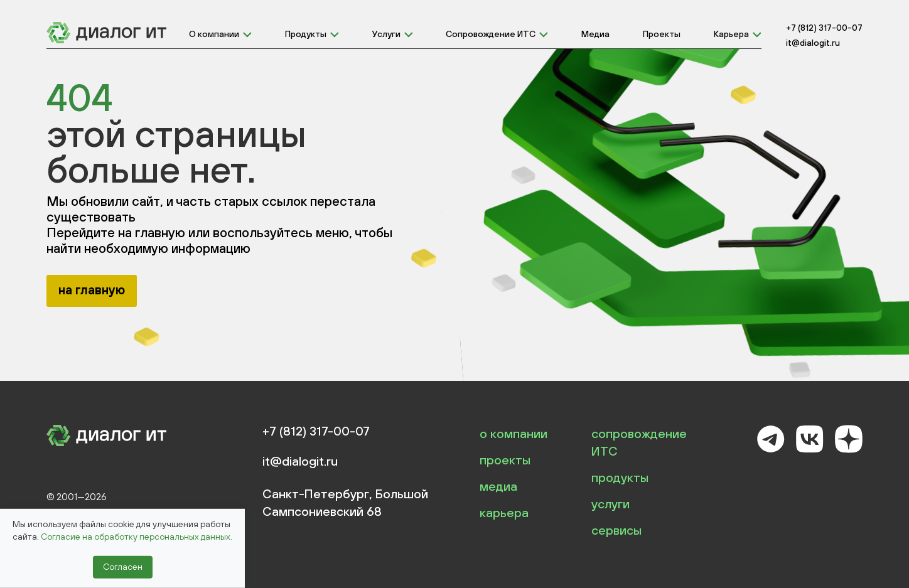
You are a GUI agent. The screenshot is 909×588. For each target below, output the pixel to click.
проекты (505, 460)
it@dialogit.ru (813, 43)
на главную (92, 290)
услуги (610, 504)
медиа (498, 486)
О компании (214, 34)
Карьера (731, 34)
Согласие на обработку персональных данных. (137, 537)
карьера (504, 512)
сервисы (616, 530)
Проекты (662, 34)
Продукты (306, 34)
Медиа (595, 34)
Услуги (386, 34)
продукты (620, 477)
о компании (514, 433)
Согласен (123, 567)
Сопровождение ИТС (491, 34)
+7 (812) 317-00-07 (824, 28)
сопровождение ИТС (639, 442)
